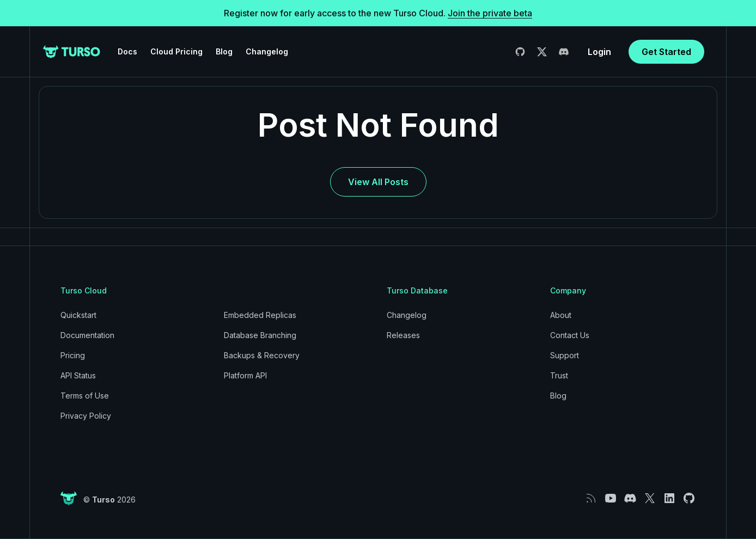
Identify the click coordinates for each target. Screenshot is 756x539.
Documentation (87, 335)
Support (565, 355)
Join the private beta (490, 13)
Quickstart (78, 315)
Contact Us (570, 335)
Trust (559, 375)
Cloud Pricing (176, 51)
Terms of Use (85, 396)
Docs (127, 51)
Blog (224, 51)
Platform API (245, 375)
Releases (403, 335)
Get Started (666, 52)
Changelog (267, 51)
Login (599, 52)
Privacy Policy (86, 416)
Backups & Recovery (262, 355)
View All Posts (378, 182)
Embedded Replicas (260, 315)
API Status (78, 375)
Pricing (73, 355)
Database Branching (260, 335)
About (561, 315)
